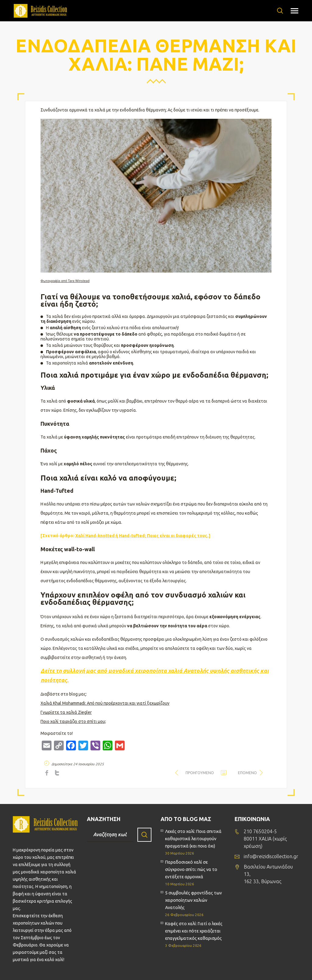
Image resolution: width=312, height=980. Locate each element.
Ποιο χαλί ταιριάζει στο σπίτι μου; (73, 721)
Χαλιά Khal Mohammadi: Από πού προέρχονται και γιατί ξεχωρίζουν (105, 703)
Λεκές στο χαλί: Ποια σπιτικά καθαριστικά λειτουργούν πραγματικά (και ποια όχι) (193, 839)
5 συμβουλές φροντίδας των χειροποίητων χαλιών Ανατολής (193, 900)
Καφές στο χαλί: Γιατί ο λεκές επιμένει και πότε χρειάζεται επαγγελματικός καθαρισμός (194, 931)
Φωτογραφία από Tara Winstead (65, 281)
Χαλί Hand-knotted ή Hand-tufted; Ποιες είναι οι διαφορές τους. (142, 536)
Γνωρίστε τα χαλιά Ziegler (66, 712)
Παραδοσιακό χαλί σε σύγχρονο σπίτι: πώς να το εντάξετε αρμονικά (191, 869)
